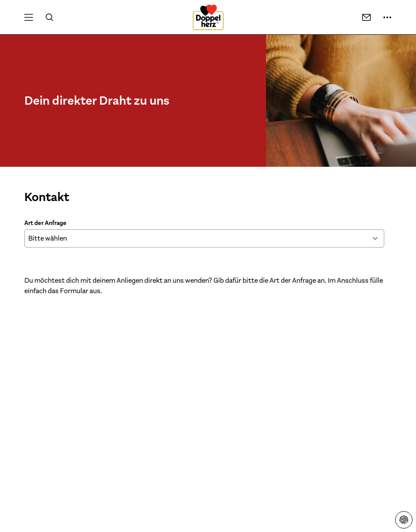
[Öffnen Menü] (29, 17)
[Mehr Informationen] (387, 17)
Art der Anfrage (45, 223)
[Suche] (50, 17)
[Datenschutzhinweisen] (404, 520)
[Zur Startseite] (208, 17)
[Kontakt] (366, 17)
